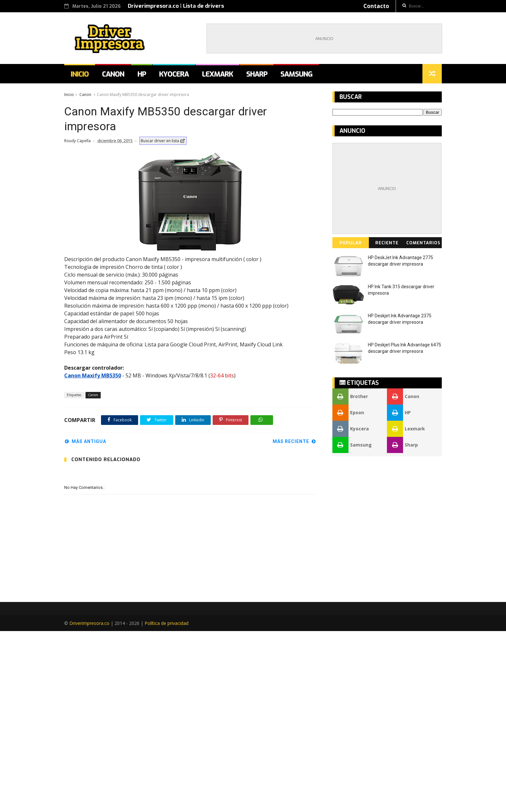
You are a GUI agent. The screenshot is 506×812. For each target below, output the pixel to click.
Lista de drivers (203, 6)
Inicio (80, 74)
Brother (350, 396)
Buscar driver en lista (163, 141)
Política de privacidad (167, 804)
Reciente (387, 243)
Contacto (376, 6)
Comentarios (423, 243)
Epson (348, 413)
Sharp (257, 74)
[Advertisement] (324, 38)
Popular (351, 243)
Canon (113, 74)
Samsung (296, 74)
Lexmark (218, 74)
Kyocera (174, 74)
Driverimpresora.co (153, 6)
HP (142, 74)
